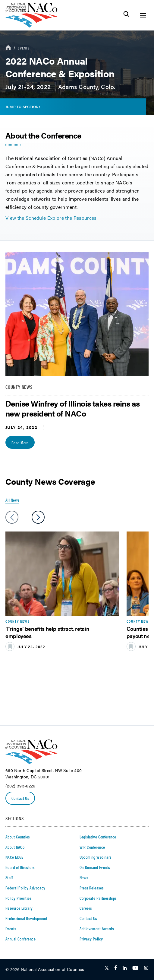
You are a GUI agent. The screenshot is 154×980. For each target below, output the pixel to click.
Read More (20, 442)
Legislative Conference (98, 837)
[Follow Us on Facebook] (116, 968)
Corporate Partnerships (98, 898)
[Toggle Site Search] (126, 15)
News (84, 877)
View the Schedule (26, 218)
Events (24, 48)
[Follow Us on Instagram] (146, 968)
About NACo (15, 847)
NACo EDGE (14, 857)
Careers (86, 908)
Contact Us (20, 798)
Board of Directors (20, 867)
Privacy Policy (91, 939)
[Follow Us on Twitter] (107, 968)
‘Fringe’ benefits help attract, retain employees (47, 632)
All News (12, 500)
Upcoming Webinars (96, 857)
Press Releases (92, 888)
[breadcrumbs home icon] (8, 48)
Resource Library (19, 908)
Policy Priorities (18, 898)
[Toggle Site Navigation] (143, 15)
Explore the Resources (72, 218)
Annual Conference (20, 939)
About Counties (18, 837)
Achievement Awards (97, 928)
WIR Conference (92, 847)
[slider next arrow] (38, 517)
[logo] (31, 26)
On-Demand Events (95, 867)
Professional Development (26, 918)
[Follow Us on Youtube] (135, 968)
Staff (9, 877)
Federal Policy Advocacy (25, 888)
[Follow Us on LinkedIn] (125, 968)
